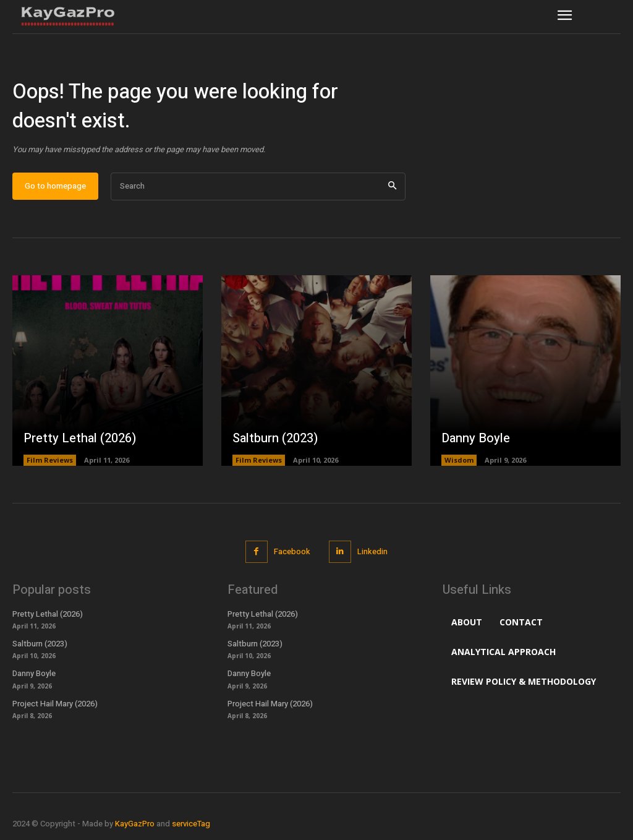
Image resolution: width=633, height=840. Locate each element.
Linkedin (372, 551)
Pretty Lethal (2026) (80, 438)
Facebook (292, 551)
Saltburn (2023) (275, 438)
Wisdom (459, 460)
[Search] (392, 186)
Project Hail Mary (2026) (55, 704)
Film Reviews (50, 460)
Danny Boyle (476, 438)
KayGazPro (135, 824)
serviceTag (191, 824)
